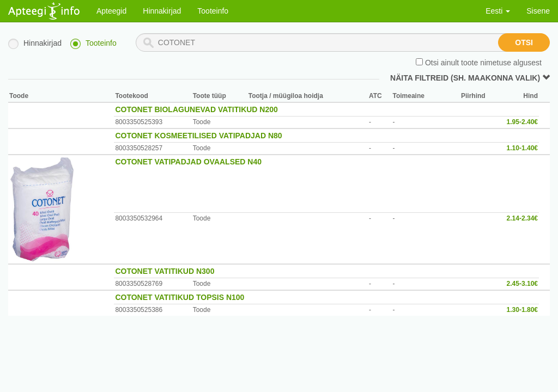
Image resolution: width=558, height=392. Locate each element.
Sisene (538, 11)
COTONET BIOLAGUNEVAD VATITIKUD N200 (196, 109)
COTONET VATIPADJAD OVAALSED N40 (188, 162)
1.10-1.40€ (522, 148)
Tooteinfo (213, 11)
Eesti (498, 11)
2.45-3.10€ (522, 284)
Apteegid (111, 11)
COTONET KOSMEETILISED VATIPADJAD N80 (198, 136)
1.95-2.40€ (522, 122)
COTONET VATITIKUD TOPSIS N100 (180, 297)
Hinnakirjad (162, 11)
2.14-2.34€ (522, 218)
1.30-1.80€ (522, 310)
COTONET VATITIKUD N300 (165, 271)
